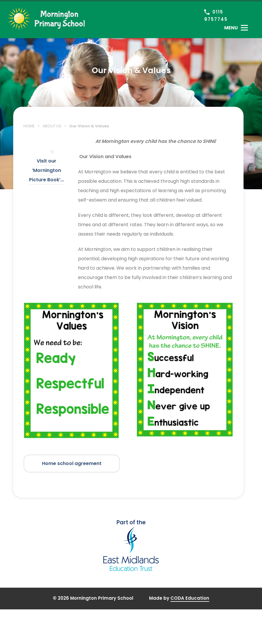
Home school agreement (72, 463)
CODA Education (190, 598)
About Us (52, 126)
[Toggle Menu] (236, 28)
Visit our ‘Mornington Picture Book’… (46, 170)
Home (29, 126)
